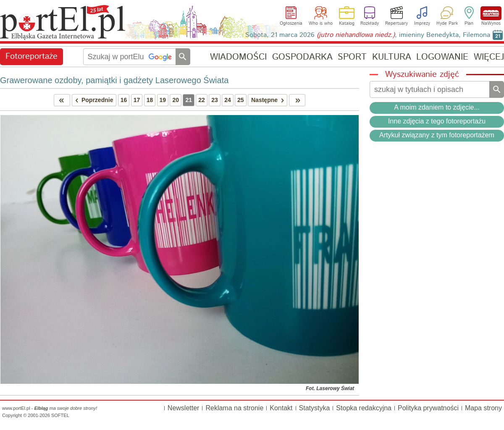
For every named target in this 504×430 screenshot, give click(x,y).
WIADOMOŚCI (238, 57)
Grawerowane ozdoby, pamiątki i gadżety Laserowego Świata (114, 80)
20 (176, 100)
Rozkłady (370, 24)
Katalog (347, 24)
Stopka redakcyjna (364, 408)
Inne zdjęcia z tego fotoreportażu (437, 121)
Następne (269, 100)
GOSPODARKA (302, 57)
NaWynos (491, 13)
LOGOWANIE (442, 57)
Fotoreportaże (31, 56)
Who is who (321, 24)
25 (241, 100)
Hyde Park (447, 24)
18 (150, 100)
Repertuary (396, 24)
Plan (469, 24)
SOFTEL (60, 415)
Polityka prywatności (428, 408)
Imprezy (422, 24)
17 (137, 100)
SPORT (352, 57)
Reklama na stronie (234, 408)
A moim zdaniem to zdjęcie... (437, 107)
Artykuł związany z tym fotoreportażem (437, 135)
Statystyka (315, 408)
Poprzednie (93, 100)
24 (228, 100)
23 (215, 100)
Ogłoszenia (291, 24)
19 (163, 100)
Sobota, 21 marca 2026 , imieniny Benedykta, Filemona (368, 35)
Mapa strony (483, 408)
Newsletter (184, 408)
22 (202, 100)
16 (124, 100)
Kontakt (281, 408)
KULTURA (392, 57)
